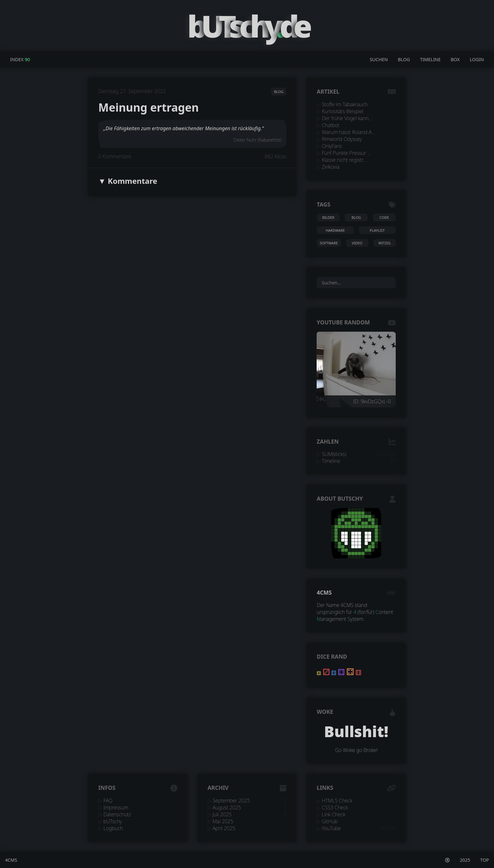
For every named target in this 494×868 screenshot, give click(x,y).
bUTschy (113, 821)
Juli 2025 (222, 814)
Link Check (334, 814)
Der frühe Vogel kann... (347, 118)
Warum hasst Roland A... (348, 132)
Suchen (379, 59)
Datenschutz (117, 814)
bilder (328, 217)
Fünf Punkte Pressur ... (346, 153)
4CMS (324, 592)
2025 (465, 860)
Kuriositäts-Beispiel (343, 111)
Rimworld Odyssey (342, 139)
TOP (485, 860)
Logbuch (113, 828)
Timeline (430, 59)
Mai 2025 (223, 821)
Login (477, 59)
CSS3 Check (335, 807)
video (357, 243)
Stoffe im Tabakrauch (345, 104)
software (329, 243)
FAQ (108, 801)
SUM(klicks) (334, 454)
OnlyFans (332, 146)
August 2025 (227, 807)
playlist (377, 230)
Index (17, 59)
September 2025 (231, 801)
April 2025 (224, 828)
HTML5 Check (337, 801)
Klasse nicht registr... (344, 160)
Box (455, 59)
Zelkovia (331, 167)
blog (279, 92)
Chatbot (331, 125)
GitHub (330, 821)
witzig (385, 243)
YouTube (331, 828)
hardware (335, 230)
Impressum (116, 807)
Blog (404, 59)
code (384, 217)
